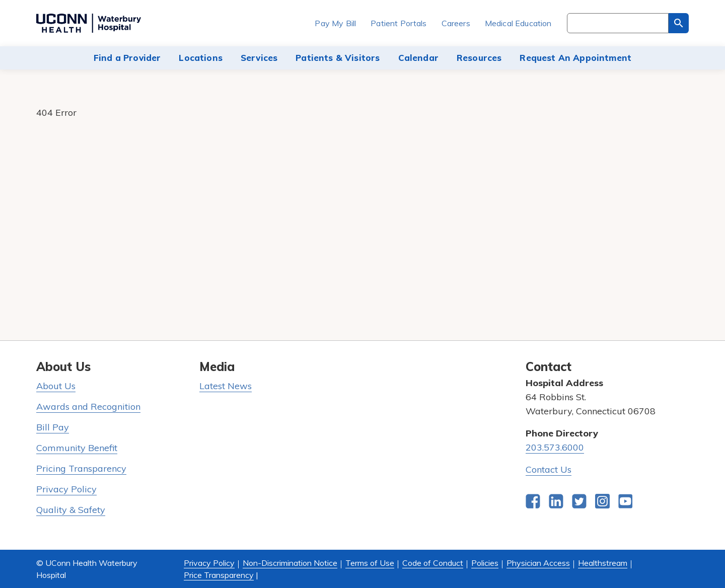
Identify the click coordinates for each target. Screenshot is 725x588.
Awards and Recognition (88, 407)
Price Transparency (219, 575)
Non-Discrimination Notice (290, 563)
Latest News (226, 386)
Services (259, 58)
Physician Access (538, 563)
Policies (485, 563)
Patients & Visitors (338, 58)
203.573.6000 (555, 447)
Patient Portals (398, 23)
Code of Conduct (433, 563)
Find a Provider (127, 58)
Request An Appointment (575, 58)
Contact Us (549, 469)
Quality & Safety (71, 510)
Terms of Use (370, 563)
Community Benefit (77, 448)
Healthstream (603, 563)
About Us (56, 386)
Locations (201, 58)
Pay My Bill (335, 23)
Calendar (418, 58)
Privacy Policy (66, 489)
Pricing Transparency (81, 468)
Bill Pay (53, 427)
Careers (456, 23)
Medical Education (518, 23)
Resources (479, 58)
